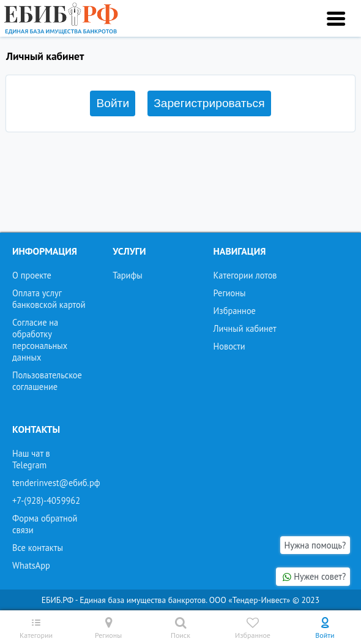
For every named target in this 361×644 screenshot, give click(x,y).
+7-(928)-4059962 (46, 500)
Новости (229, 346)
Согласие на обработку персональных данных (40, 340)
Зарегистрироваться (209, 103)
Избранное (235, 311)
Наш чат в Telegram (31, 459)
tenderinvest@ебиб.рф (56, 483)
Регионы (230, 293)
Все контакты (38, 548)
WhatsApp (31, 565)
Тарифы (127, 275)
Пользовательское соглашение (47, 381)
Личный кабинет (245, 328)
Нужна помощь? (315, 545)
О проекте (32, 275)
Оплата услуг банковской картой (49, 299)
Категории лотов (245, 275)
